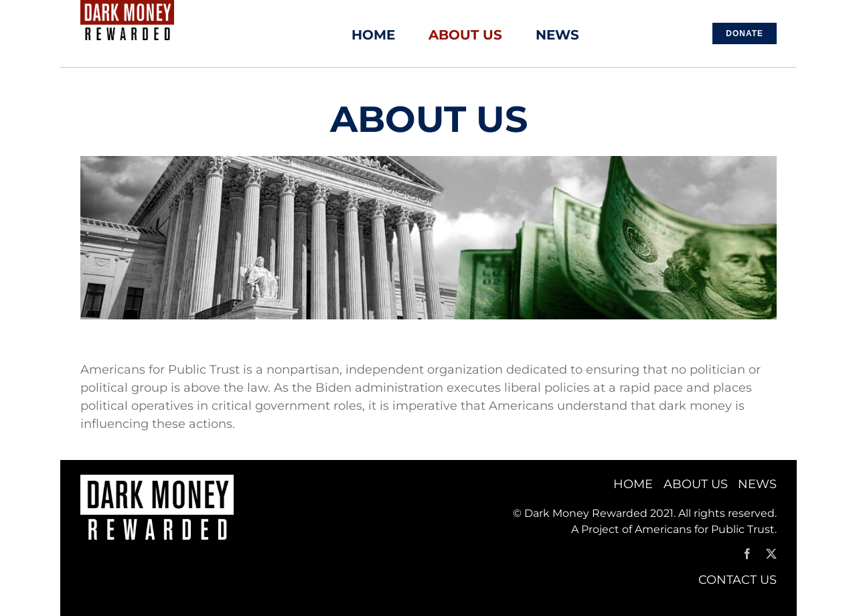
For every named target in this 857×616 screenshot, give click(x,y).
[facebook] (747, 554)
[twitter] (771, 554)
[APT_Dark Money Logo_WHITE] (157, 481)
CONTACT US (737, 580)
